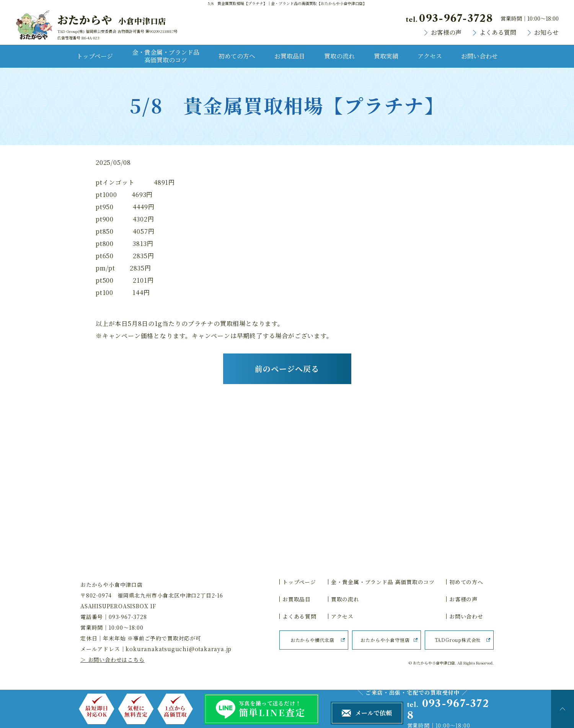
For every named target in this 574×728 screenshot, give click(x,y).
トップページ (95, 56)
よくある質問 (498, 33)
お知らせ (546, 33)
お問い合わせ (479, 56)
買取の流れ (339, 56)
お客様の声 (446, 33)
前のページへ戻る (287, 369)
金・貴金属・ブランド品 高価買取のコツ (166, 56)
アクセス (430, 56)
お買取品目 (290, 56)
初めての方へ (237, 56)
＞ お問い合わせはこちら (113, 660)
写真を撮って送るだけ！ (279, 709)
